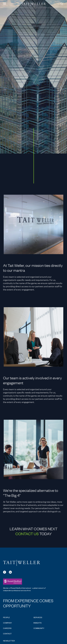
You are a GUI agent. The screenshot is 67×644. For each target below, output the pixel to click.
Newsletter (9, 641)
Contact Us (27, 534)
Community (39, 628)
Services (38, 617)
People (6, 617)
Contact (7, 633)
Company (8, 623)
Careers (7, 628)
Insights (38, 623)
